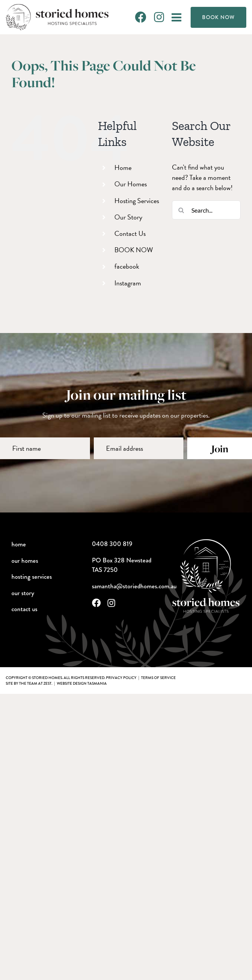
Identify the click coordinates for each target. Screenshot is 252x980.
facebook (127, 266)
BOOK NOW (134, 250)
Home (123, 167)
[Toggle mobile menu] (177, 17)
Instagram (128, 283)
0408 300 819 (112, 544)
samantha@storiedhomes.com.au (134, 586)
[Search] (181, 210)
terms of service (158, 678)
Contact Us (130, 233)
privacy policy (121, 678)
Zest (47, 683)
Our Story (128, 217)
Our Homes (131, 184)
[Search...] (206, 210)
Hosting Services (137, 201)
